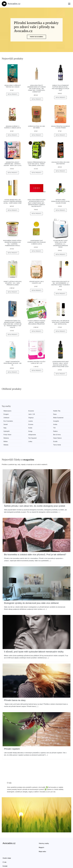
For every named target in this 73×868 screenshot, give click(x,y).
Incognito (60, 417)
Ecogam (60, 411)
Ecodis (24, 434)
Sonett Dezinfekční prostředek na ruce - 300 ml (12, 363)
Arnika (42, 421)
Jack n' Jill (7, 414)
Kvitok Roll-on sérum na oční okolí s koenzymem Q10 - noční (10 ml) (60, 322)
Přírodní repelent (12, 738)
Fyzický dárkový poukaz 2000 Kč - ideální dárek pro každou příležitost (36, 322)
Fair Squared (26, 431)
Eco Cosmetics (26, 417)
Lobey (6, 434)
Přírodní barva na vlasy (15, 689)
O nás (4, 851)
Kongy (59, 424)
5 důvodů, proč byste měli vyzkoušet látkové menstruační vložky (34, 641)
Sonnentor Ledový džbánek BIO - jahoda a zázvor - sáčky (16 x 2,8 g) (12, 164)
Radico (6, 427)
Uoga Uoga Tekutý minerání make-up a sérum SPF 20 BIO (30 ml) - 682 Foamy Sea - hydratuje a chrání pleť (36, 89)
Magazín (41, 836)
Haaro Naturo (44, 431)
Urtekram (43, 414)
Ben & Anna (61, 427)
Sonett (6, 421)
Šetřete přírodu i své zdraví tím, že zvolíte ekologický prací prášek (35, 495)
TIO (23, 424)
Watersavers (8, 411)
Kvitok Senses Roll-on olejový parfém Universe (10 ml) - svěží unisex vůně (13, 201)
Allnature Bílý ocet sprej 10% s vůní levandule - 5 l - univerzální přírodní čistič (61, 244)
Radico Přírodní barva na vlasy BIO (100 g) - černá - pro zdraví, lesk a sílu (37, 164)
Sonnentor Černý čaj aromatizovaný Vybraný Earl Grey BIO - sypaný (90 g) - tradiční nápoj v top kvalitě (13, 324)
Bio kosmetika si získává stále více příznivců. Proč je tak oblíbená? (35, 544)
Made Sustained (9, 417)
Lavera (42, 417)
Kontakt (5, 855)
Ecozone (24, 411)
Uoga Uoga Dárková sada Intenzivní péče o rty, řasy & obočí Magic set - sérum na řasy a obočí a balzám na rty (37, 203)
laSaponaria (43, 427)
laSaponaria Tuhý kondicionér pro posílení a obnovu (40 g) (36, 242)
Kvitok (6, 424)
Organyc (60, 414)
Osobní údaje (7, 847)
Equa (23, 414)
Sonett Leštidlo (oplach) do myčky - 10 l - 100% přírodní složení (12, 283)
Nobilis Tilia (43, 411)
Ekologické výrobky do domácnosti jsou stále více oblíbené (31, 592)
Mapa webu (42, 841)
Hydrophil (43, 424)
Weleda (42, 434)
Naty (59, 421)
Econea (24, 421)
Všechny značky (44, 833)
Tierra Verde (61, 434)
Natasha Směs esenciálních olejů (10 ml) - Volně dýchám (60, 201)
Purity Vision (26, 427)
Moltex (60, 431)
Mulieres (7, 431)
